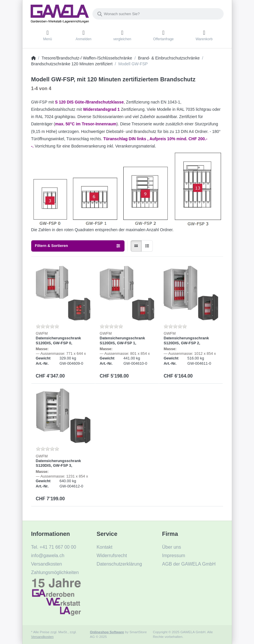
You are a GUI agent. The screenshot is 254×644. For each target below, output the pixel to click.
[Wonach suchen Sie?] (158, 14)
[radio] (136, 246)
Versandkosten (42, 637)
